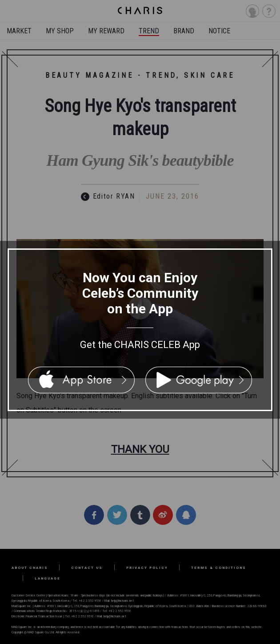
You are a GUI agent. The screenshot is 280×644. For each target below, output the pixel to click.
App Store (81, 380)
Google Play (199, 380)
